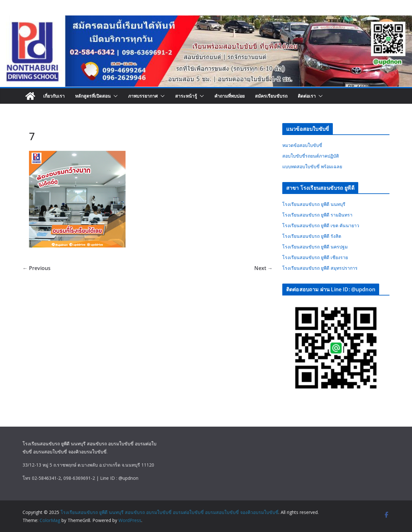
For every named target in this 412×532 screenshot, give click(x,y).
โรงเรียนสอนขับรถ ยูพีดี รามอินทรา (317, 215)
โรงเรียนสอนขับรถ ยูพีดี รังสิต (312, 236)
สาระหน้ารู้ (186, 96)
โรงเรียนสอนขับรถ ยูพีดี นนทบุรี (314, 204)
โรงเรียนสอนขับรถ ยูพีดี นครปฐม (315, 247)
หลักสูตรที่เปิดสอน (93, 96)
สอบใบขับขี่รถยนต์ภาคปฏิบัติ (311, 156)
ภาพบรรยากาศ (143, 96)
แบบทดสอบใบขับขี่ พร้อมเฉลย (312, 166)
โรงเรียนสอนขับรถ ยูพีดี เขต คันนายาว (321, 225)
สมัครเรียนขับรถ (271, 96)
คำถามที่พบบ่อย (229, 96)
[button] (114, 96)
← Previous (37, 268)
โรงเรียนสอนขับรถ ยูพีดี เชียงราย (315, 257)
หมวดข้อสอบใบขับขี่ (302, 145)
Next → (263, 268)
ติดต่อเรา (307, 96)
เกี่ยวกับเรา (54, 96)
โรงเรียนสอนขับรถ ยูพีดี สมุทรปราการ (320, 268)
